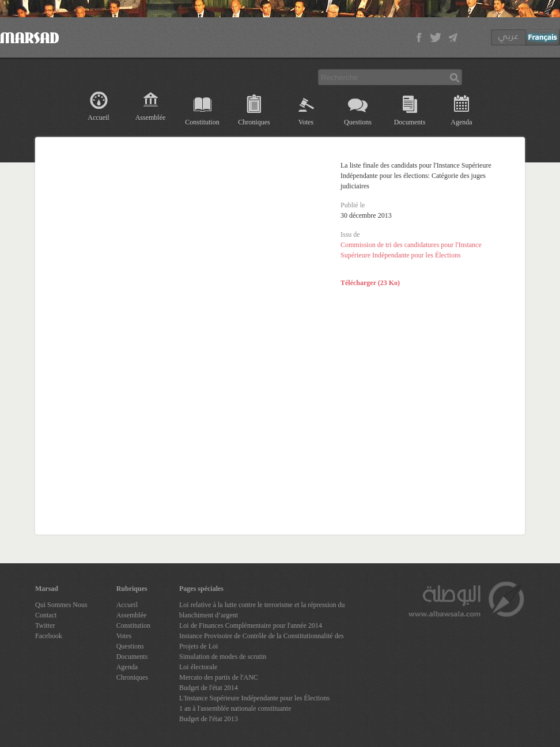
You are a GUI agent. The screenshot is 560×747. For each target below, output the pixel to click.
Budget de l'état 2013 (209, 719)
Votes (306, 122)
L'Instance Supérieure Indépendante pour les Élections (254, 698)
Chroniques (254, 122)
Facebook (49, 636)
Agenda (461, 122)
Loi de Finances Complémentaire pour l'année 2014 (251, 625)
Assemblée (151, 117)
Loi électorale (198, 667)
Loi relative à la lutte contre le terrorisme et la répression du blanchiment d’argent (262, 610)
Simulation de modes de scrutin (223, 657)
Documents (410, 122)
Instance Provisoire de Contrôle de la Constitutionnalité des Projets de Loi (262, 641)
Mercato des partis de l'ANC (219, 677)
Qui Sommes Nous (61, 605)
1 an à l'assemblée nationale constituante (235, 708)
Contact (46, 615)
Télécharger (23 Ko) (370, 283)
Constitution (202, 122)
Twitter (45, 625)
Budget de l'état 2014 (209, 688)
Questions (358, 122)
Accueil (98, 117)
